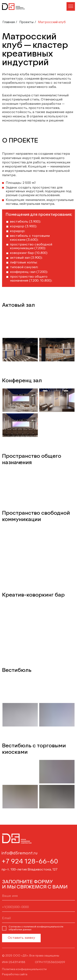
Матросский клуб (52, 22)
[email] (38, 919)
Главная (9, 22)
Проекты (26, 22)
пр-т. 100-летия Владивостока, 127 (29, 870)
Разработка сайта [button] (15, 974)
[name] (38, 896)
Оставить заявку (21, 938)
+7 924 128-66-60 (30, 862)
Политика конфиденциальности (24, 969)
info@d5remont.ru (20, 853)
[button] (71, 6)
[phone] (38, 907)
